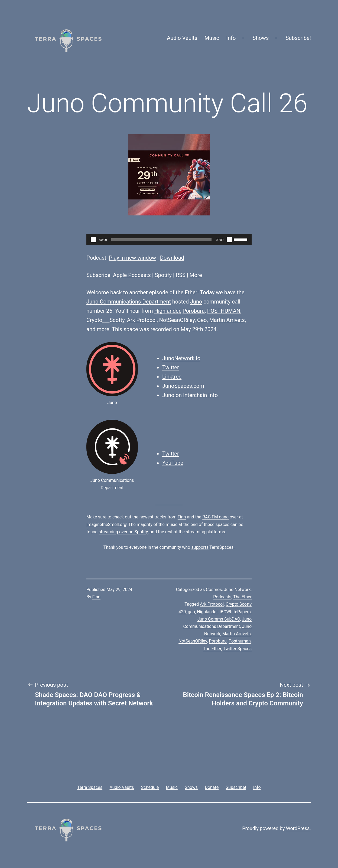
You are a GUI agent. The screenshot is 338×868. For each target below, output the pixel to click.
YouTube (173, 463)
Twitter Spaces (237, 649)
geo (191, 612)
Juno (196, 302)
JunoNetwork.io (181, 358)
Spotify (163, 275)
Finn (182, 517)
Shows (261, 38)
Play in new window (132, 258)
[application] (169, 240)
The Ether (242, 597)
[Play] (93, 240)
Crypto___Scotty (105, 320)
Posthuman (240, 641)
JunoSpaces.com (183, 386)
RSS (181, 275)
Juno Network (237, 590)
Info (231, 38)
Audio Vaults (182, 38)
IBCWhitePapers (235, 612)
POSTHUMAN (224, 311)
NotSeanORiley (177, 320)
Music (212, 38)
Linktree (172, 377)
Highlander (167, 311)
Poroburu (194, 311)
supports (200, 547)
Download (172, 258)
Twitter (171, 367)
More (196, 275)
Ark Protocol (142, 320)
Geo (202, 320)
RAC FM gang (215, 517)
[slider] (162, 240)
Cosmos (214, 590)
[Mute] (229, 240)
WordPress (298, 828)
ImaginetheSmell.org (106, 525)
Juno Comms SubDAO (219, 619)
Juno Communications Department (129, 302)
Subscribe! (298, 38)
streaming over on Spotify (123, 532)
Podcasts (222, 597)
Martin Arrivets (227, 320)
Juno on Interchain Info (190, 395)
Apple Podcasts (132, 275)
